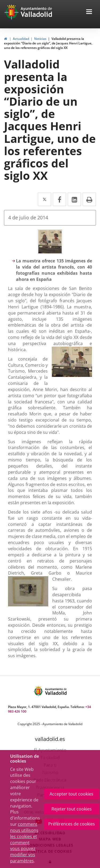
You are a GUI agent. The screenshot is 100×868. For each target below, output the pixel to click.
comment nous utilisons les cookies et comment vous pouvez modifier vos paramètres (24, 842)
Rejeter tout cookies (72, 809)
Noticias (40, 39)
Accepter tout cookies (71, 794)
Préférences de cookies (72, 824)
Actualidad (21, 39)
